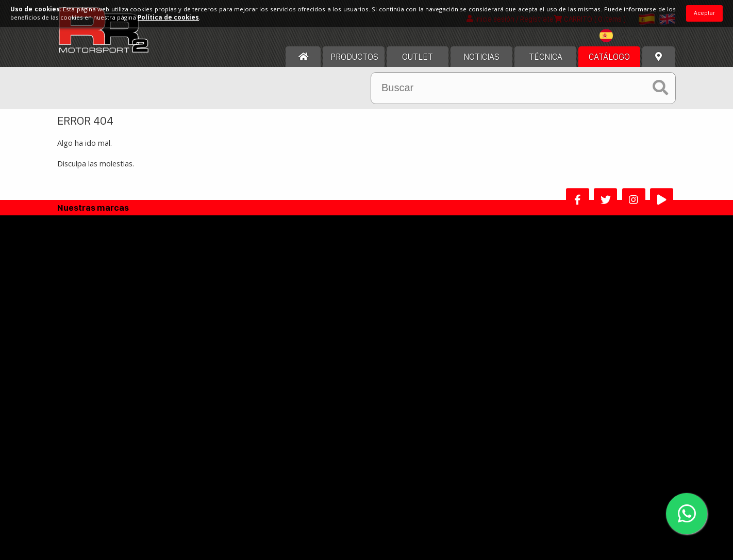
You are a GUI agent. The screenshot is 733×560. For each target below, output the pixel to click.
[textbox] (622, 44)
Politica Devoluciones (315, 369)
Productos (354, 65)
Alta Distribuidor (311, 409)
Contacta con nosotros (112, 354)
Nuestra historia (100, 324)
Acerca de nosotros (106, 309)
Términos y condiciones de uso (332, 324)
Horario (86, 339)
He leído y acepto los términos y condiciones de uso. (371, 488)
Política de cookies (311, 339)
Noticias (481, 65)
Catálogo (609, 65)
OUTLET (418, 65)
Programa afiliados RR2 (411, 409)
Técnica (546, 65)
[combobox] (622, 46)
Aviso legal (297, 309)
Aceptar (704, 13)
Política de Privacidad (315, 354)
